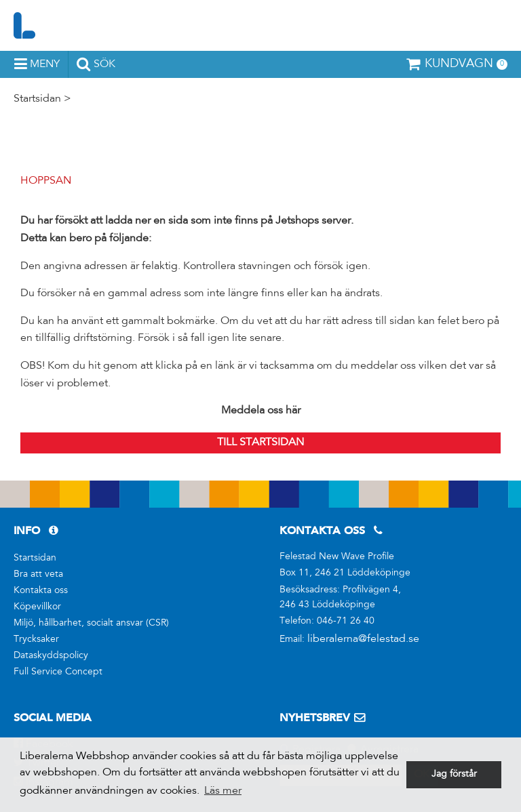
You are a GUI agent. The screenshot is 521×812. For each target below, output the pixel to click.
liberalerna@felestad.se (363, 639)
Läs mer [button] (223, 791)
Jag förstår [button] (454, 775)
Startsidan (37, 99)
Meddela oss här (261, 411)
